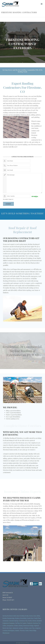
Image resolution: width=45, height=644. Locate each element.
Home (12, 16)
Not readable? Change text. (8, 199)
